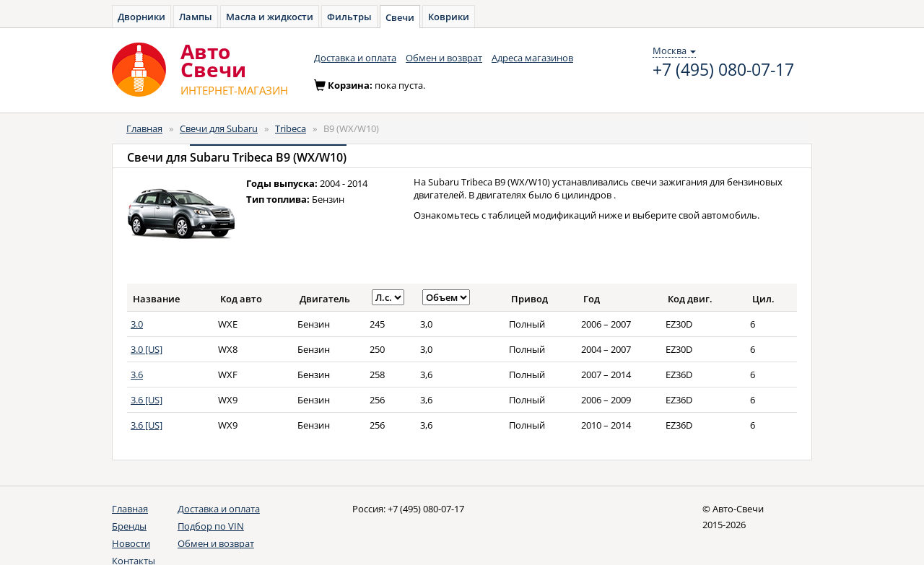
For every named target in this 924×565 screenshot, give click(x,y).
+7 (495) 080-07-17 (723, 70)
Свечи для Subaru (219, 128)
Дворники (141, 17)
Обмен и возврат (444, 58)
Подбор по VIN (211, 526)
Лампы (196, 17)
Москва (674, 51)
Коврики (449, 17)
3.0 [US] (147, 349)
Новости (131, 543)
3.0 (137, 324)
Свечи (400, 17)
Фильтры (349, 17)
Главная (144, 128)
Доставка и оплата (355, 58)
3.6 (137, 375)
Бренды (129, 526)
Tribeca (291, 128)
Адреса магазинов (532, 58)
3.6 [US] (147, 400)
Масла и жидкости (270, 17)
